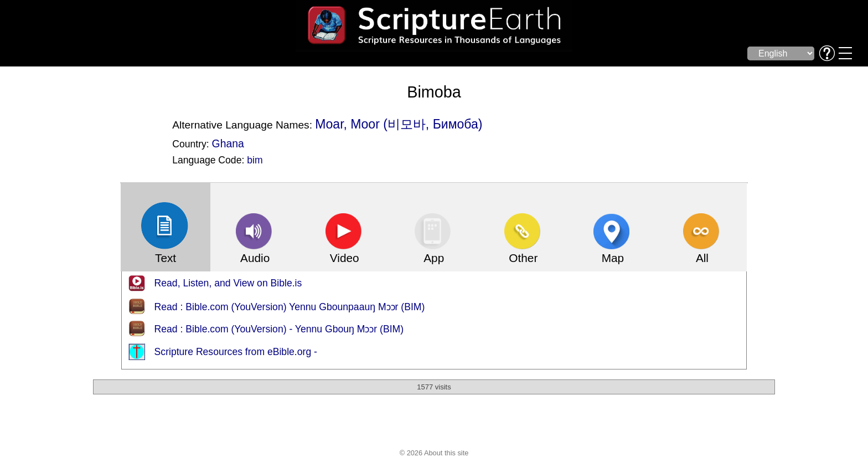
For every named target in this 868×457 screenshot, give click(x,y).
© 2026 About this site (434, 453)
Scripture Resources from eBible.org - (236, 352)
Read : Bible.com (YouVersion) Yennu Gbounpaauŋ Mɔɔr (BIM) (290, 307)
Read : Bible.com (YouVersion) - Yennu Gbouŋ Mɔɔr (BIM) (279, 329)
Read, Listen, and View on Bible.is (228, 283)
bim (255, 160)
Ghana (228, 143)
